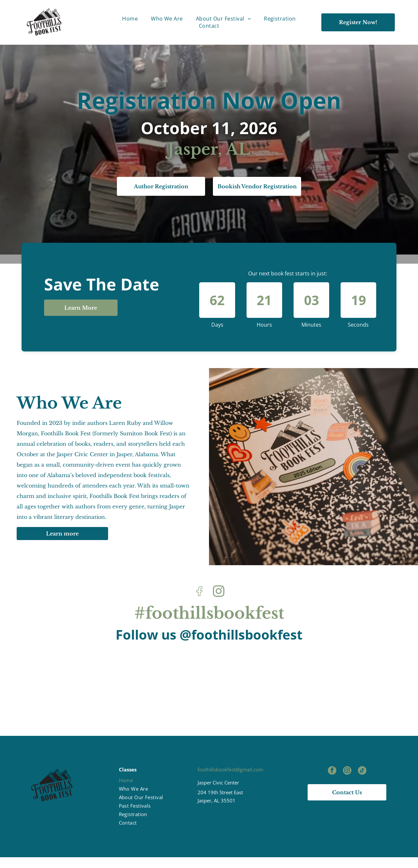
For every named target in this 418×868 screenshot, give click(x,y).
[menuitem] (130, 19)
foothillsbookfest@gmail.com (230, 781)
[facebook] (332, 782)
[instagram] (347, 782)
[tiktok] (362, 782)
